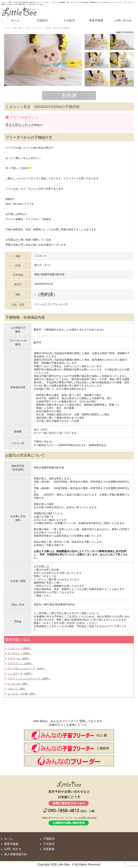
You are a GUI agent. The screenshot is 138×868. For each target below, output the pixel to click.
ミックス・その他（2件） (22, 694)
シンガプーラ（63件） (20, 674)
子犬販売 (69, 20)
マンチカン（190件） (20, 653)
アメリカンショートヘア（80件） (27, 669)
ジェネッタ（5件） (18, 684)
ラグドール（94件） (19, 658)
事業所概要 (96, 20)
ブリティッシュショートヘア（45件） (29, 679)
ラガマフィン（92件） (20, 663)
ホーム (15, 20)
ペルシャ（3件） (17, 689)
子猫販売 (42, 20)
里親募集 (49, 849)
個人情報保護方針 (16, 854)
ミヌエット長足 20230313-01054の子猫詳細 (42, 107)
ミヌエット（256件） (20, 648)
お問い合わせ (123, 20)
